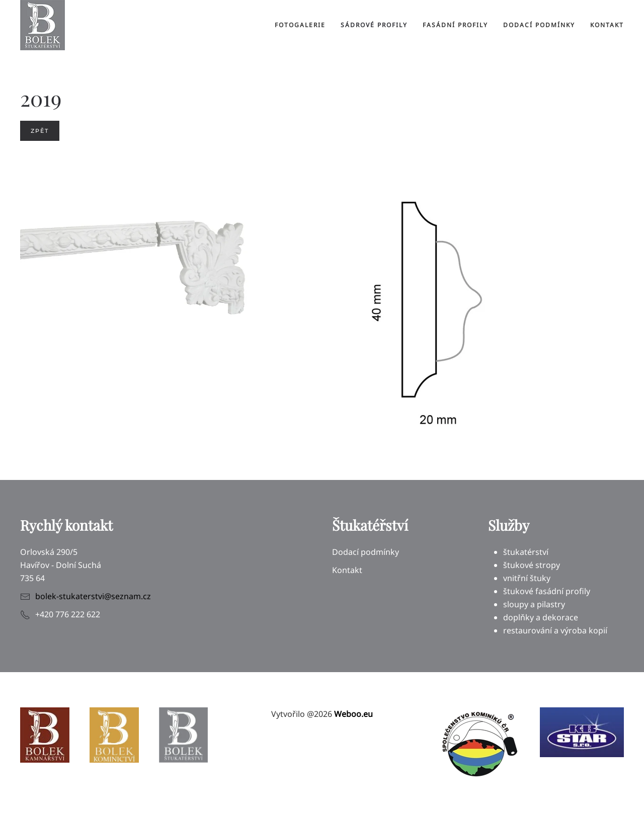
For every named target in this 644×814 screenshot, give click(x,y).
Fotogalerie (300, 25)
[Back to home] (43, 25)
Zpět (40, 131)
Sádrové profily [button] (374, 25)
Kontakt (607, 25)
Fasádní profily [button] (455, 25)
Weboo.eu (353, 714)
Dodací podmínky (539, 25)
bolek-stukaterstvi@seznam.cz (93, 596)
